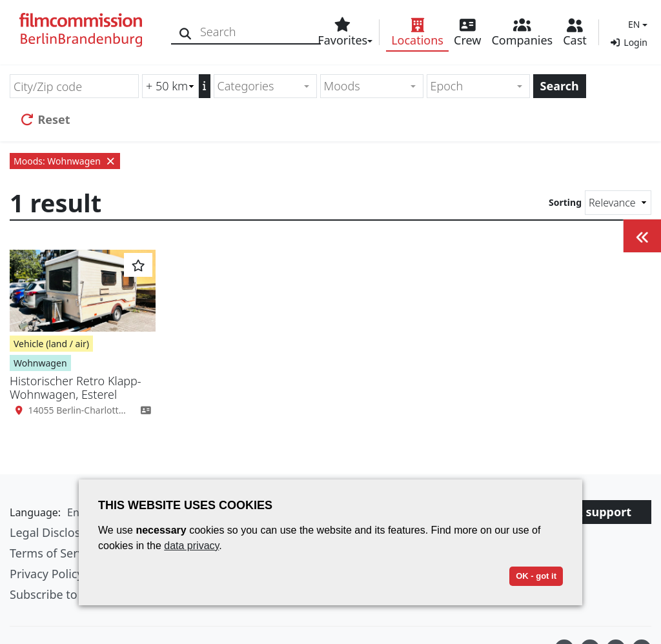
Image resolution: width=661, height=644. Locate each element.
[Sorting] (618, 203)
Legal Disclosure (54, 532)
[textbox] (260, 86)
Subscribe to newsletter (74, 594)
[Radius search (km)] (170, 86)
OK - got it (536, 576)
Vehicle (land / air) (51, 344)
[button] (636, 24)
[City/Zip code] (74, 86)
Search (560, 86)
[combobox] (265, 86)
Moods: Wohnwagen (65, 161)
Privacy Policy (46, 574)
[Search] (186, 32)
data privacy (191, 546)
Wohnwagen (40, 363)
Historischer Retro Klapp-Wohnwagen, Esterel (76, 388)
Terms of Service (54, 553)
